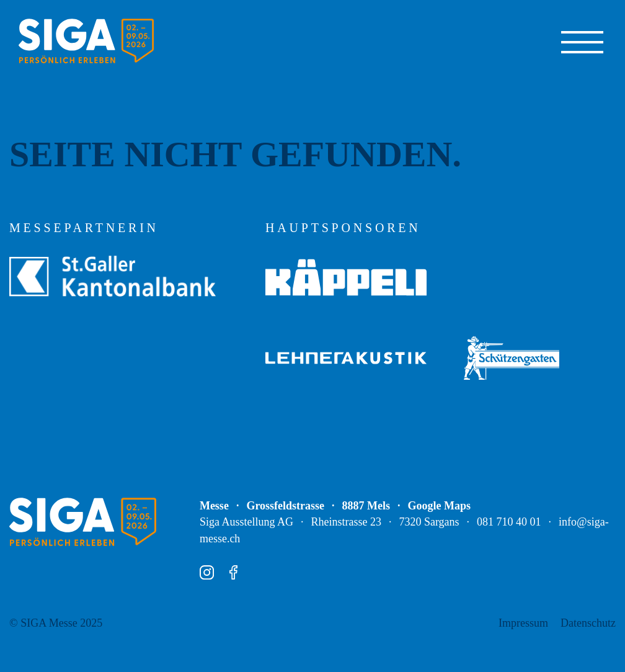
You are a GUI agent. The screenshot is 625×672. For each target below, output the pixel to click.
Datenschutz (588, 623)
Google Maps (440, 506)
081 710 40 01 (509, 522)
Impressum (523, 623)
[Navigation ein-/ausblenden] (582, 41)
